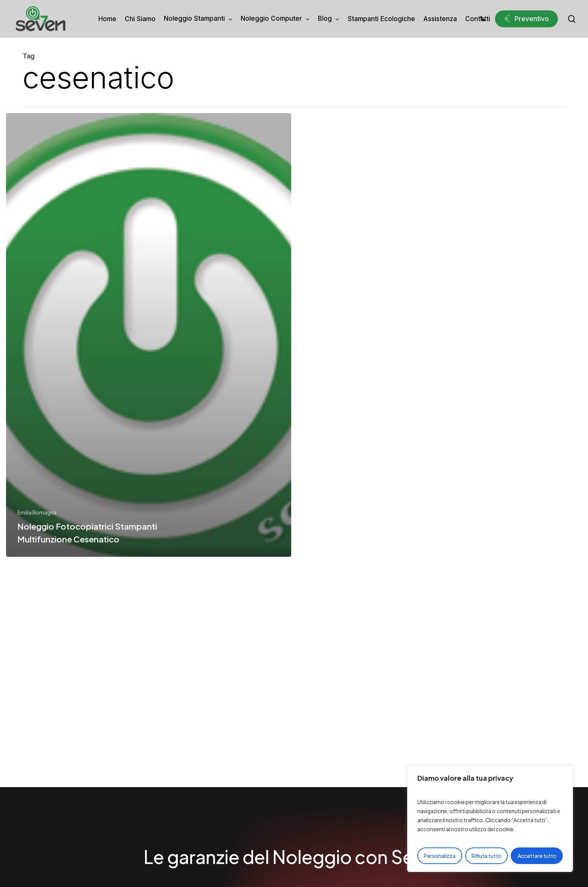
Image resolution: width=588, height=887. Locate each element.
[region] (490, 819)
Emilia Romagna (37, 512)
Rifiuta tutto (486, 856)
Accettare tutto (537, 856)
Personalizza (440, 856)
